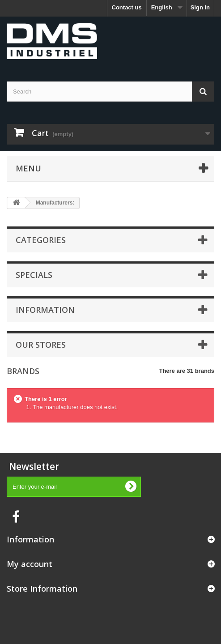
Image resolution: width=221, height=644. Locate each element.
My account (30, 564)
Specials (34, 275)
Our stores (41, 345)
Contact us (127, 7)
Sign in (200, 7)
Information (45, 310)
